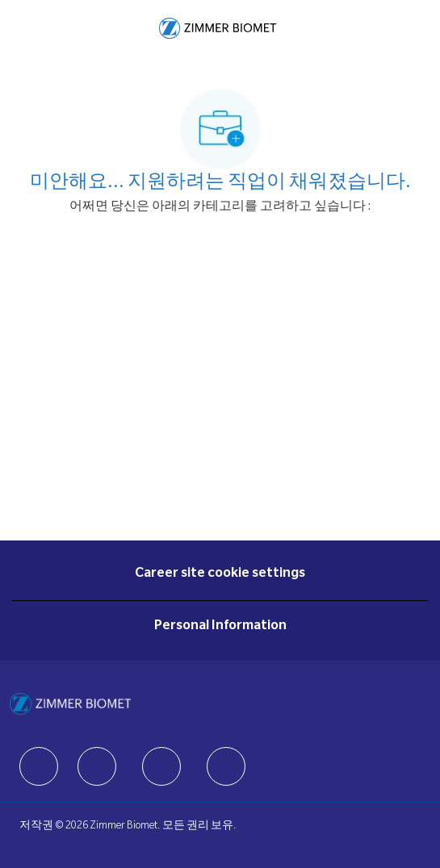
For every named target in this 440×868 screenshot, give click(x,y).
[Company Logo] (218, 29)
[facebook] (39, 766)
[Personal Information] (220, 627)
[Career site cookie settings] (220, 574)
